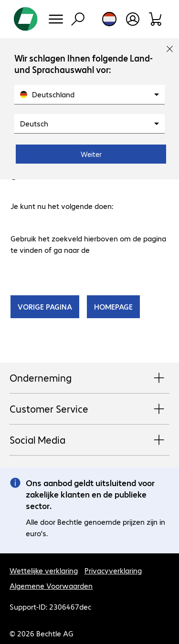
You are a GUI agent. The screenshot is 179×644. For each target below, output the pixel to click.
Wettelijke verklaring (44, 570)
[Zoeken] (78, 19)
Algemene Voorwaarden (51, 586)
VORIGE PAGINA (45, 306)
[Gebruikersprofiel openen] (133, 19)
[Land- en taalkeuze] (109, 19)
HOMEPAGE (113, 306)
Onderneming (89, 378)
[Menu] (56, 19)
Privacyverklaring (113, 570)
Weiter (91, 154)
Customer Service (89, 409)
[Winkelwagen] (156, 19)
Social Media (89, 440)
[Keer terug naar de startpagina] (26, 19)
